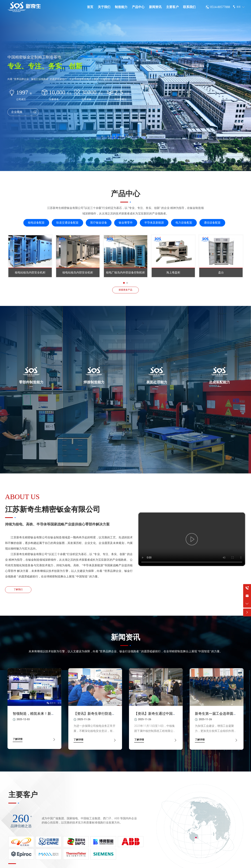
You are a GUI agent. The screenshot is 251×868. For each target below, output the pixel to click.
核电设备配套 (36, 223)
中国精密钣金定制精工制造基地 (34, 57)
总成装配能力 (219, 382)
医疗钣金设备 (99, 223)
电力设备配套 (184, 223)
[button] (124, 283)
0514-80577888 (220, 7)
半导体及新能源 (154, 223)
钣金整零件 (126, 223)
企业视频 (24, 116)
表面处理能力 (157, 382)
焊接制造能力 (94, 382)
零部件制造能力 (31, 382)
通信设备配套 (212, 223)
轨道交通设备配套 (67, 223)
